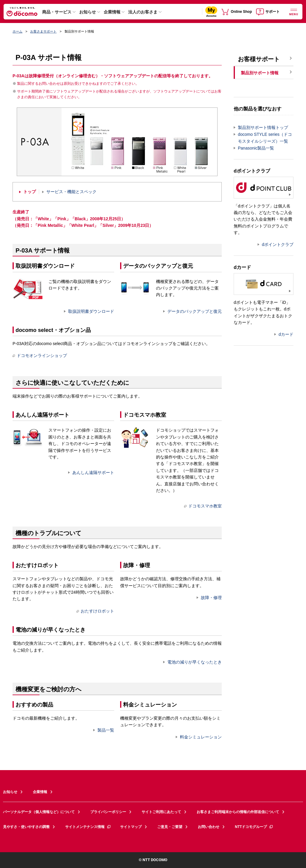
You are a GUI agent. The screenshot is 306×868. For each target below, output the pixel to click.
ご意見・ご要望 (170, 827)
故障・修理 (211, 598)
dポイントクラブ (278, 244)
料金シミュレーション (201, 737)
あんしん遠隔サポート (93, 473)
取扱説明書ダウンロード (91, 311)
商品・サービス (57, 12)
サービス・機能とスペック (71, 192)
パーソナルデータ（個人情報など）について (39, 812)
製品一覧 (106, 730)
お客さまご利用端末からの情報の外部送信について (238, 812)
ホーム (17, 31)
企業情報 (112, 12)
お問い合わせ (209, 827)
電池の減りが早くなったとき (195, 662)
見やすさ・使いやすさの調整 (26, 827)
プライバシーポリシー (108, 812)
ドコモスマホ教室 (203, 506)
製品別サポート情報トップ (263, 127)
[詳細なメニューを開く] (294, 11)
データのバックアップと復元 (195, 311)
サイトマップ (131, 827)
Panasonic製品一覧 (256, 148)
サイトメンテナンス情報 (88, 827)
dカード (286, 334)
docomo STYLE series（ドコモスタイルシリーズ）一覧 (265, 138)
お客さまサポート (43, 31)
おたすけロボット (95, 611)
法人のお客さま (143, 12)
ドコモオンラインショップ (40, 355)
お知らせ (88, 12)
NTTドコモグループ (254, 827)
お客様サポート (259, 59)
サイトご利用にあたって (161, 812)
